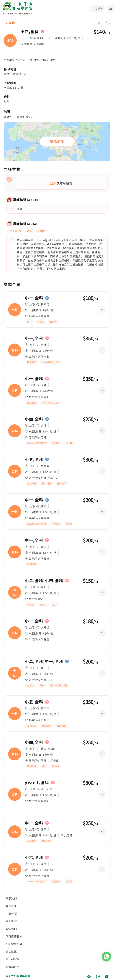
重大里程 (11, 921)
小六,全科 (34, 858)
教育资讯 (11, 906)
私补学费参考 (14, 944)
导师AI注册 (13, 967)
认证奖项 (11, 913)
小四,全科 (30, 32)
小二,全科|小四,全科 (44, 581)
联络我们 (11, 929)
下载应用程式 (14, 936)
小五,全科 (34, 460)
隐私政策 (11, 951)
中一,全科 (34, 500)
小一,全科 (34, 298)
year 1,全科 (37, 783)
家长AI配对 (13, 959)
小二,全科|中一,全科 (44, 661)
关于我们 (11, 898)
